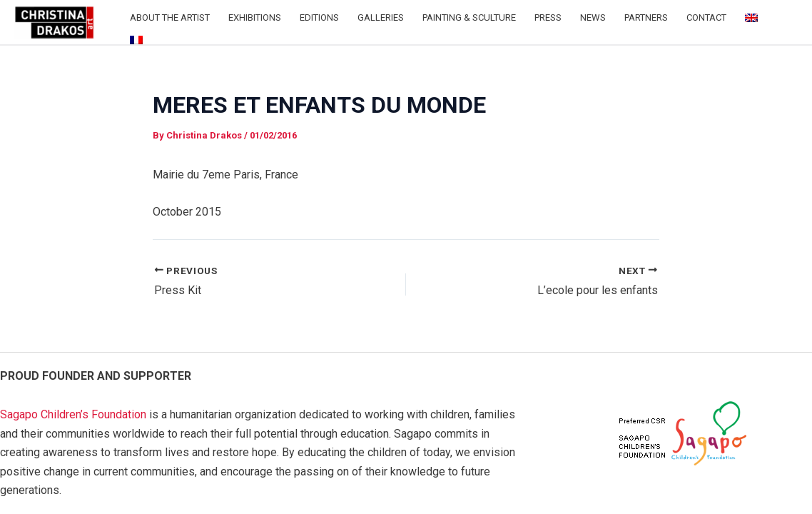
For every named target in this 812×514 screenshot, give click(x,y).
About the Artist (170, 17)
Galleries (381, 17)
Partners (646, 17)
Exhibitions (255, 17)
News (593, 17)
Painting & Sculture (469, 17)
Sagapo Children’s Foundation (73, 414)
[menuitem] (751, 18)
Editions (319, 17)
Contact (706, 17)
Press (548, 17)
